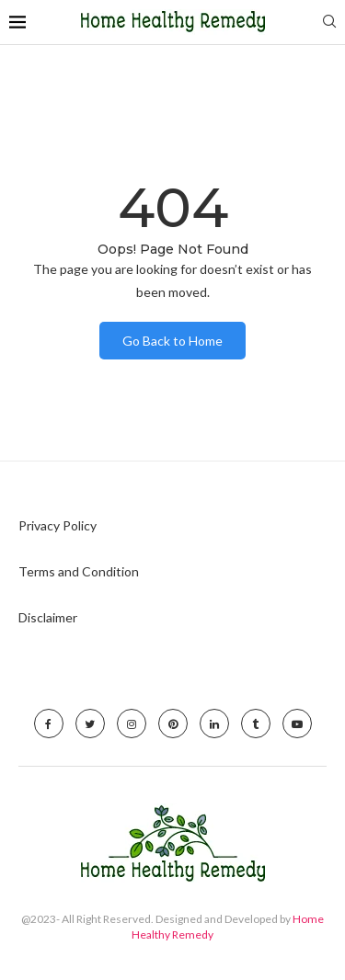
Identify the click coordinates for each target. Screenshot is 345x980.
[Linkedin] (214, 724)
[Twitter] (90, 724)
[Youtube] (297, 724)
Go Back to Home (172, 341)
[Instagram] (132, 724)
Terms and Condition (79, 571)
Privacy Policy (57, 525)
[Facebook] (49, 724)
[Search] (329, 23)
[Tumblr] (256, 724)
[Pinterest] (173, 724)
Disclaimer (48, 617)
